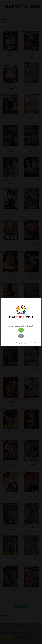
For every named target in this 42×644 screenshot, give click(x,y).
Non (21, 336)
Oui (21, 330)
